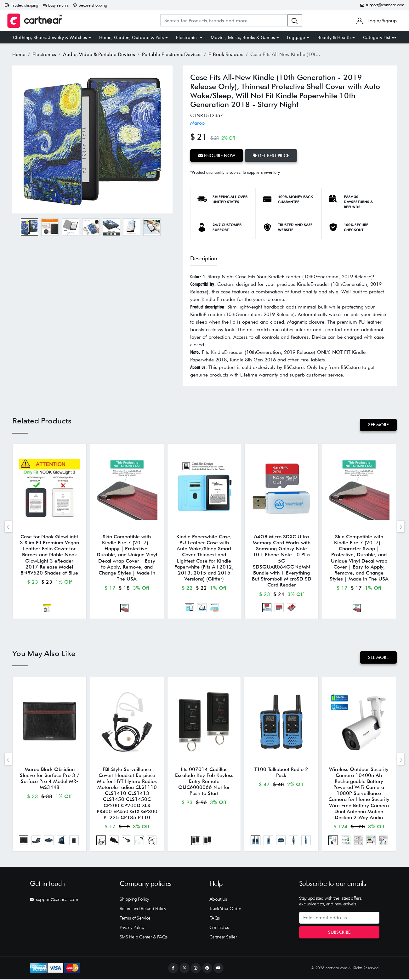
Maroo (197, 123)
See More (378, 425)
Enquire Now (217, 155)
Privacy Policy (132, 928)
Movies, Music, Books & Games (243, 37)
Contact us (219, 928)
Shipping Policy (134, 900)
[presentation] (8, 527)
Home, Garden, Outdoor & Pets (131, 37)
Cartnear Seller (223, 938)
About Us (218, 900)
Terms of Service (135, 919)
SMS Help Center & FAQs (144, 938)
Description (204, 258)
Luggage (296, 37)
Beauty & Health (334, 37)
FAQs (215, 919)
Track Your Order (225, 909)
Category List (380, 37)
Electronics (187, 37)
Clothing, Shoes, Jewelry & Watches (50, 37)
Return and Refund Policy (143, 909)
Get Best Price (271, 155)
